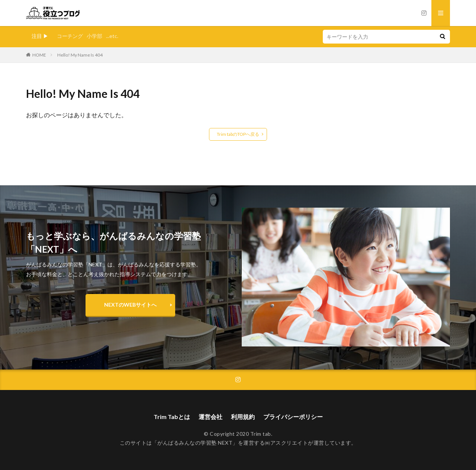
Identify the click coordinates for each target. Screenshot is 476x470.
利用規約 (243, 417)
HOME (39, 55)
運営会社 (210, 417)
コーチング (70, 36)
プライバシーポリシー (293, 417)
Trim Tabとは (172, 417)
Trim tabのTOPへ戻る (238, 134)
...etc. (112, 36)
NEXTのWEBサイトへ (130, 305)
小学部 (94, 36)
